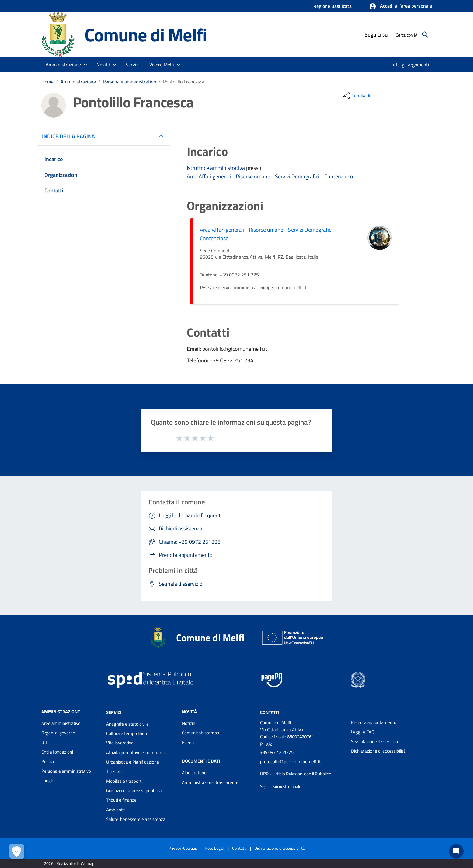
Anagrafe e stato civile (127, 724)
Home (47, 82)
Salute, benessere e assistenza (136, 819)
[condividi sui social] (356, 96)
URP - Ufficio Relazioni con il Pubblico (296, 774)
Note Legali (215, 848)
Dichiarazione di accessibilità (378, 751)
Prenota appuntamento (374, 722)
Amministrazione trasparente (210, 782)
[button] (400, 6)
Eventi (188, 742)
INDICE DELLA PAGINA (71, 136)
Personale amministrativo (129, 82)
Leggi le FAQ (363, 732)
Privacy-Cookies (183, 848)
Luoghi (48, 780)
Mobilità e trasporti (124, 781)
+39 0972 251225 (277, 752)
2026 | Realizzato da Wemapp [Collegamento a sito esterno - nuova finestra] (70, 863)
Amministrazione (78, 82)
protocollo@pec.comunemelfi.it (290, 762)
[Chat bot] (456, 851)
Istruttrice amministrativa (216, 168)
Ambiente (116, 810)
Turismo (114, 771)
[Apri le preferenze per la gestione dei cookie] (17, 851)
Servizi (114, 712)
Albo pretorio (194, 773)
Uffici (46, 742)
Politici (48, 761)
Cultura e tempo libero (127, 733)
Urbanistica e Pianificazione (133, 762)
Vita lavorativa (120, 743)
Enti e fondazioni (57, 752)
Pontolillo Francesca (184, 82)
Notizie (189, 723)
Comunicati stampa (201, 733)
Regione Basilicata (332, 6)
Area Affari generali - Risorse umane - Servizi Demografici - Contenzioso (270, 176)
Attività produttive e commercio (136, 752)
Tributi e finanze (121, 800)
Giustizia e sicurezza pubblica (134, 791)
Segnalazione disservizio (374, 741)
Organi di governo (58, 733)
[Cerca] (425, 35)
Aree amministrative (61, 723)
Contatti (270, 712)
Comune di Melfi (146, 35)
